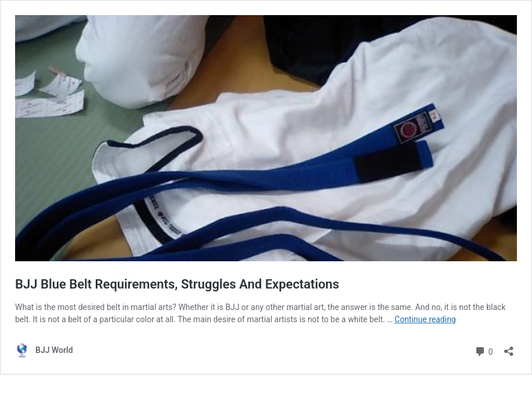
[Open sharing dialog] (509, 347)
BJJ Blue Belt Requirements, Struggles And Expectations (177, 284)
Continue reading (425, 319)
